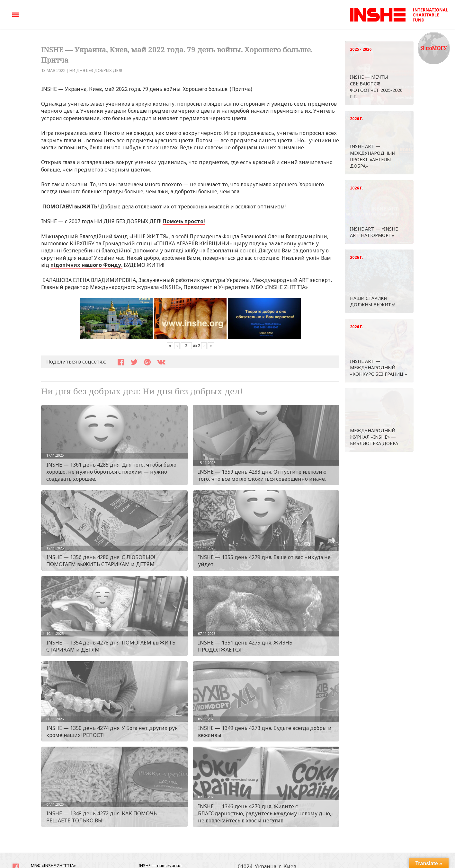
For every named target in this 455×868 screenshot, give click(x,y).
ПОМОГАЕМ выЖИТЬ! (71, 206)
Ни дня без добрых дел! (96, 70)
